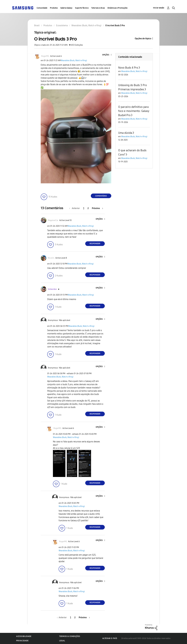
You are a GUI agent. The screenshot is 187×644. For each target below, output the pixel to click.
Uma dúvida (125, 133)
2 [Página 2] (88, 208)
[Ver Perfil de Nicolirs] (51, 258)
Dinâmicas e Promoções (117, 8)
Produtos (54, 8)
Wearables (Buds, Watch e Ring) (74, 61)
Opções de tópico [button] (143, 39)
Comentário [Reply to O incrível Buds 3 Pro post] (101, 196)
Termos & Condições (70, 636)
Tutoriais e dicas (98, 8)
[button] (107, 55)
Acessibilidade (24, 636)
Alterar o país (110, 638)
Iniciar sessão (159, 8)
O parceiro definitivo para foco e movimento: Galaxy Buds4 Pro (134, 111)
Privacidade (22, 641)
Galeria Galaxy (66, 8)
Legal (62, 641)
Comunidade (42, 8)
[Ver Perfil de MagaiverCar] (53, 220)
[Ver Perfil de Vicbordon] (52, 289)
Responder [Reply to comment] (95, 244)
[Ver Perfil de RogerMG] (45, 56)
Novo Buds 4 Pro (128, 68)
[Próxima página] (97, 208)
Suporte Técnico (82, 8)
